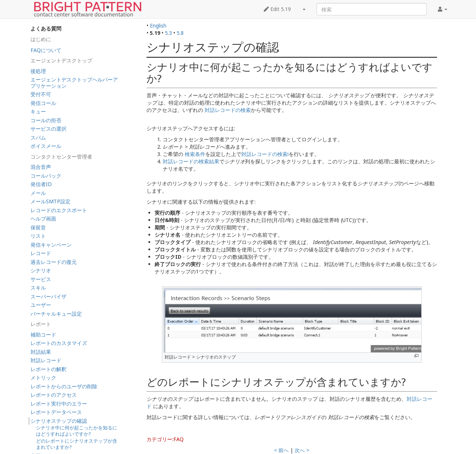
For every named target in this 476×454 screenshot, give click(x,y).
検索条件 (195, 154)
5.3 (168, 33)
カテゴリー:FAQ (165, 439)
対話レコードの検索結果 (191, 161)
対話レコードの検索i (265, 154)
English (158, 26)
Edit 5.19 (277, 9)
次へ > (302, 450)
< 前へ (281, 450)
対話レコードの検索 (228, 110)
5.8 (180, 33)
